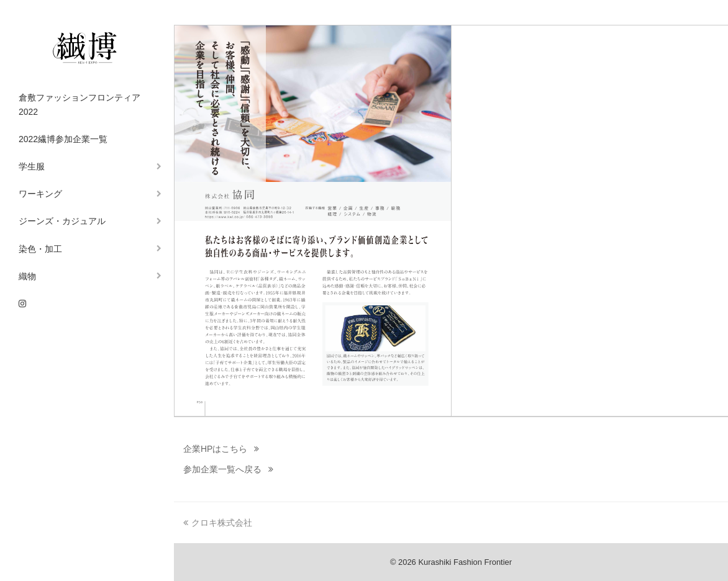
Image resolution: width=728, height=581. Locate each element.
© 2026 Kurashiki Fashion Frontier (451, 562)
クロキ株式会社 (218, 523)
